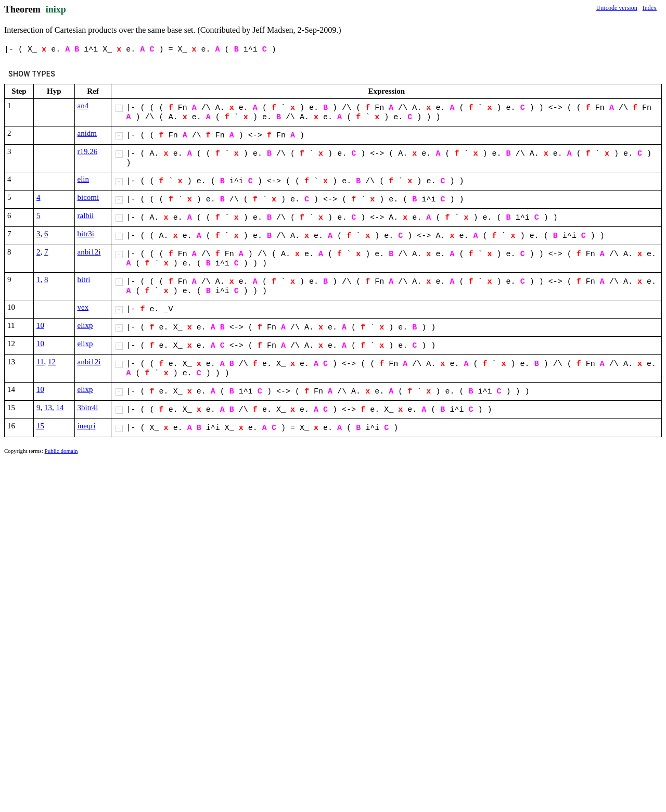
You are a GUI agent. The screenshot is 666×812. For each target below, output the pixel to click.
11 (40, 362)
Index (650, 8)
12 (52, 362)
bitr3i (86, 234)
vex (83, 307)
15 (40, 426)
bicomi (88, 197)
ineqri (87, 426)
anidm (87, 133)
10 (40, 325)
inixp (56, 9)
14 (60, 408)
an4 (83, 106)
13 (48, 408)
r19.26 (88, 151)
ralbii (86, 215)
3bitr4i (88, 408)
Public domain (61, 451)
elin (84, 179)
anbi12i (89, 252)
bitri (84, 280)
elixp (85, 325)
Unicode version (617, 8)
